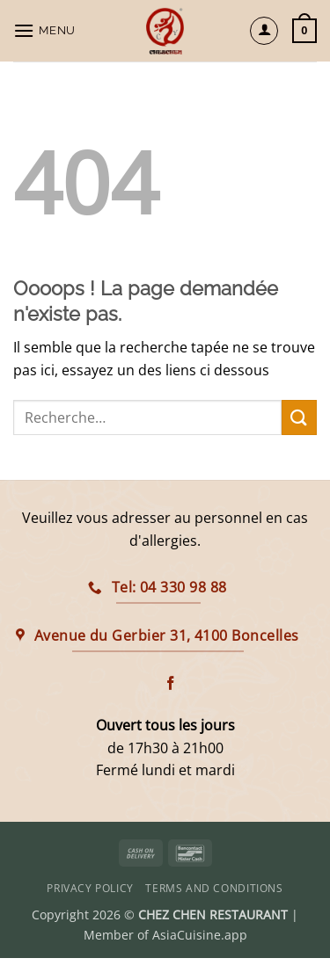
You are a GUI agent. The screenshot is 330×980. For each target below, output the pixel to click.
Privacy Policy (90, 888)
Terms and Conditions (214, 888)
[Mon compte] (264, 31)
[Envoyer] (299, 417)
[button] (47, 30)
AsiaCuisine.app (200, 935)
